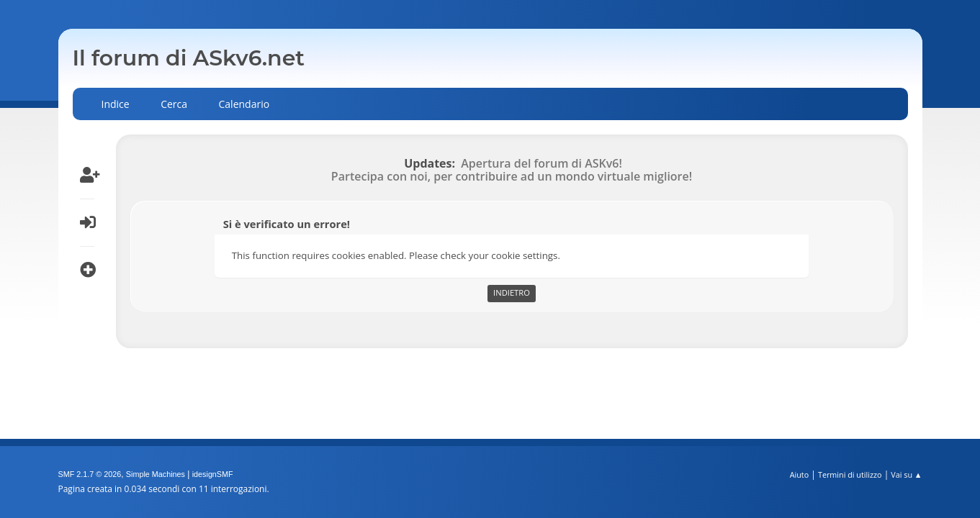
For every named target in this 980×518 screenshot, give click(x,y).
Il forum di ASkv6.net (189, 58)
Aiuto (799, 474)
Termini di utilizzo (850, 474)
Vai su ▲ (906, 474)
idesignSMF (213, 474)
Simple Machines (156, 474)
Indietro (512, 292)
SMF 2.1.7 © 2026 (90, 474)
